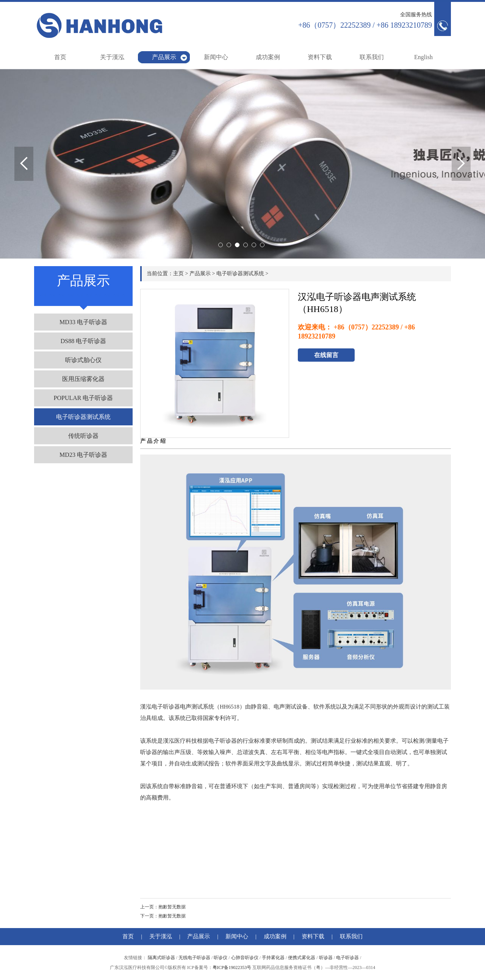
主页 (178, 274)
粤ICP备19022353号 (232, 967)
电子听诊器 (347, 958)
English (423, 57)
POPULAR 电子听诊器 (84, 398)
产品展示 (164, 57)
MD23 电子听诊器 (83, 455)
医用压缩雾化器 (83, 379)
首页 (60, 57)
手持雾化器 (273, 958)
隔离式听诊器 (161, 958)
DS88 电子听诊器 (83, 341)
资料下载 (320, 57)
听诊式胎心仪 (83, 360)
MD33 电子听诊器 (83, 322)
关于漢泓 (112, 57)
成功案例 (268, 57)
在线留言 (326, 355)
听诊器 (326, 958)
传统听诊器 (83, 436)
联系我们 (372, 57)
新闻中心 (216, 57)
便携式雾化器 (302, 958)
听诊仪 (221, 958)
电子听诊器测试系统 (83, 417)
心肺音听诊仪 (245, 958)
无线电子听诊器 (194, 958)
